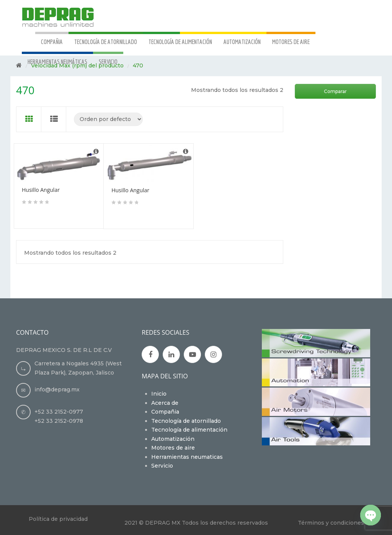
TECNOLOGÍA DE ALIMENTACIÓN (180, 42)
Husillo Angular (41, 190)
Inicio (159, 394)
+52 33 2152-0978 (59, 421)
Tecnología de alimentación (189, 430)
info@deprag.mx (57, 389)
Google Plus (171, 355)
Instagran (213, 355)
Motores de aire (173, 448)
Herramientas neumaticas (187, 457)
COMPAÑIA (52, 42)
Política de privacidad (58, 519)
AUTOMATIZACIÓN (242, 42)
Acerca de (165, 403)
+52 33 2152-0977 (59, 412)
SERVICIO (108, 61)
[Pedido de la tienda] (108, 119)
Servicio (162, 466)
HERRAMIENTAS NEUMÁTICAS (57, 61)
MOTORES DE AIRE (291, 42)
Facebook (150, 355)
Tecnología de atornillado (186, 421)
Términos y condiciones (331, 523)
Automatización (173, 439)
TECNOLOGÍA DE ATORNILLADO (106, 42)
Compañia (165, 412)
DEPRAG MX (163, 523)
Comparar (335, 91)
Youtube (193, 355)
